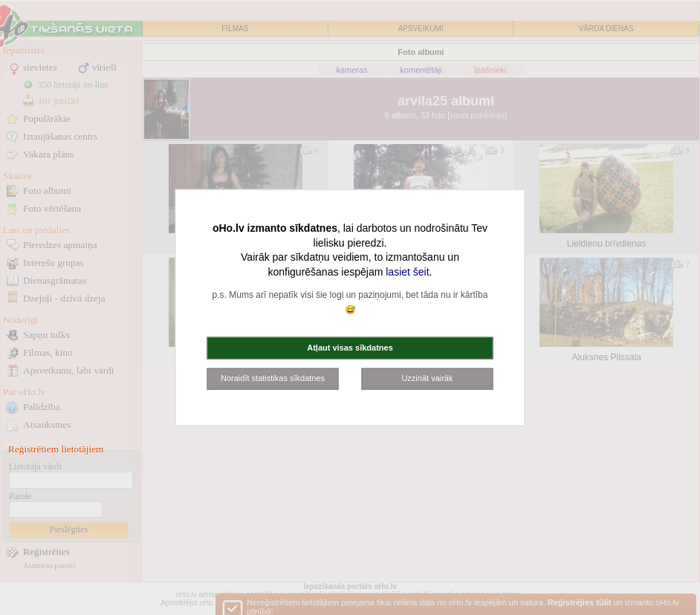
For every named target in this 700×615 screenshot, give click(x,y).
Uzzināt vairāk (427, 378)
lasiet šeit (407, 271)
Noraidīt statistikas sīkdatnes (273, 378)
